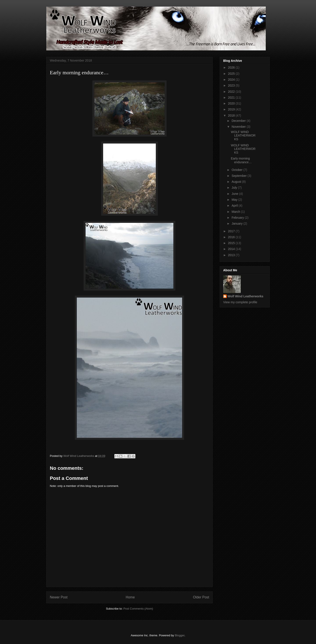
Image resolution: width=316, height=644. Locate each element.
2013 (232, 255)
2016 (232, 237)
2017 (232, 231)
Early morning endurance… (241, 160)
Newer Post (59, 597)
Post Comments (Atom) (138, 609)
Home (130, 597)
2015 (232, 243)
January (237, 224)
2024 (232, 80)
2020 (232, 103)
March (236, 212)
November (239, 127)
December (239, 121)
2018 (232, 115)
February (238, 218)
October (237, 170)
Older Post (201, 597)
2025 (232, 74)
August (237, 182)
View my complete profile (240, 302)
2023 (232, 85)
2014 (232, 249)
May (235, 200)
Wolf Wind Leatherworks (245, 296)
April (235, 206)
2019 (232, 109)
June (235, 194)
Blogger (180, 635)
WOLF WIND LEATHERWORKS (243, 136)
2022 (232, 92)
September (239, 176)
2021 (232, 98)
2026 (232, 67)
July (235, 188)
